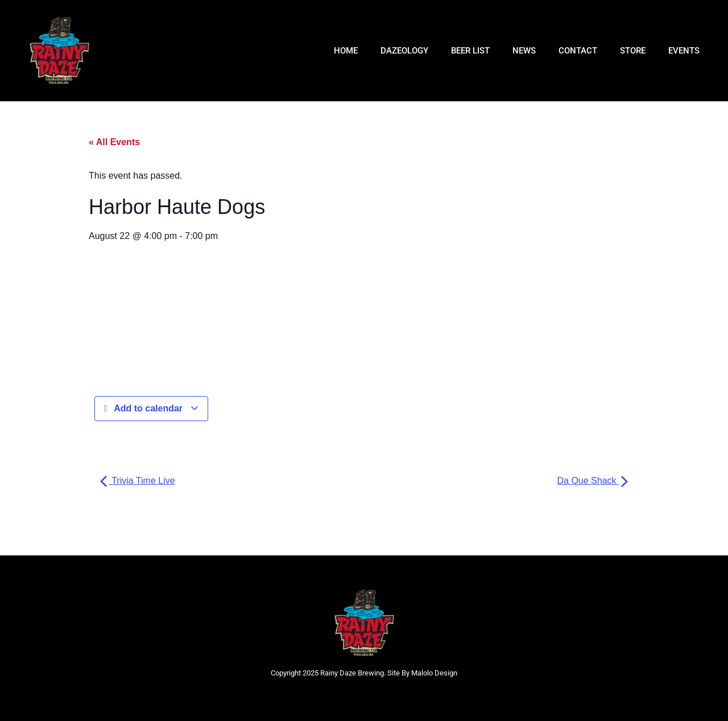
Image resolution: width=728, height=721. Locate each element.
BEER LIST (470, 51)
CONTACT (578, 51)
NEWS (524, 51)
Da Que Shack (593, 481)
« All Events (114, 142)
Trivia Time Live (138, 481)
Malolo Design (434, 673)
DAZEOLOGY (404, 51)
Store (633, 51)
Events (684, 51)
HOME (346, 51)
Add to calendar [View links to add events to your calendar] (151, 409)
